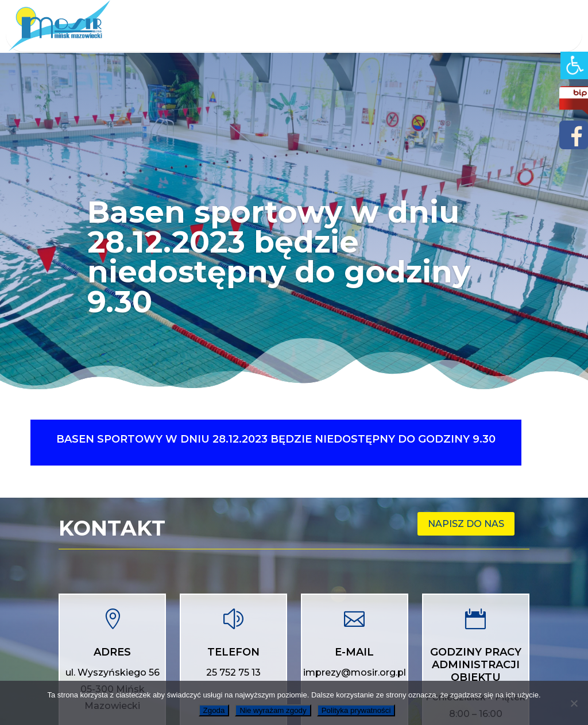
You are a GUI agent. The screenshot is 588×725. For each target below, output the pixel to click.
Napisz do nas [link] (466, 524)
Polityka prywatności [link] (356, 710)
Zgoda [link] (214, 710)
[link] (574, 65)
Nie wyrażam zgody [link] (273, 710)
